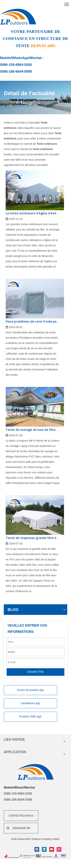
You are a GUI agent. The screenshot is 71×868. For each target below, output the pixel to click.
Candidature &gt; (30, 703)
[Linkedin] (44, 849)
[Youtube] (52, 849)
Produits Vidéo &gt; (30, 716)
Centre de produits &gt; (30, 690)
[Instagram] (59, 849)
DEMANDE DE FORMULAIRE (19, 830)
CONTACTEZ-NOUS (21, 816)
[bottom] (35, 856)
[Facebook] (37, 849)
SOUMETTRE (36, 672)
